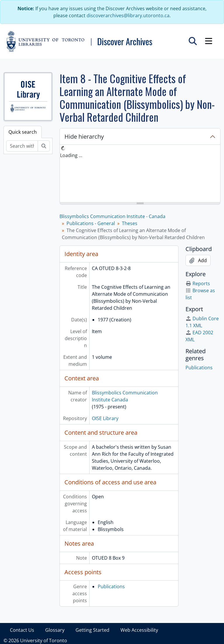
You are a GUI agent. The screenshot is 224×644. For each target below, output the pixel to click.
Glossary (55, 630)
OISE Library (105, 418)
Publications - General (91, 223)
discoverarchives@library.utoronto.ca (128, 15)
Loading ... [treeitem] (71, 155)
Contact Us (22, 630)
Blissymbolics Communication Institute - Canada (112, 216)
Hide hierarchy (84, 136)
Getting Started (92, 630)
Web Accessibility (139, 630)
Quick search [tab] (23, 132)
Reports (198, 283)
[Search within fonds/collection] (22, 146)
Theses (130, 223)
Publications (111, 586)
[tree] (140, 174)
